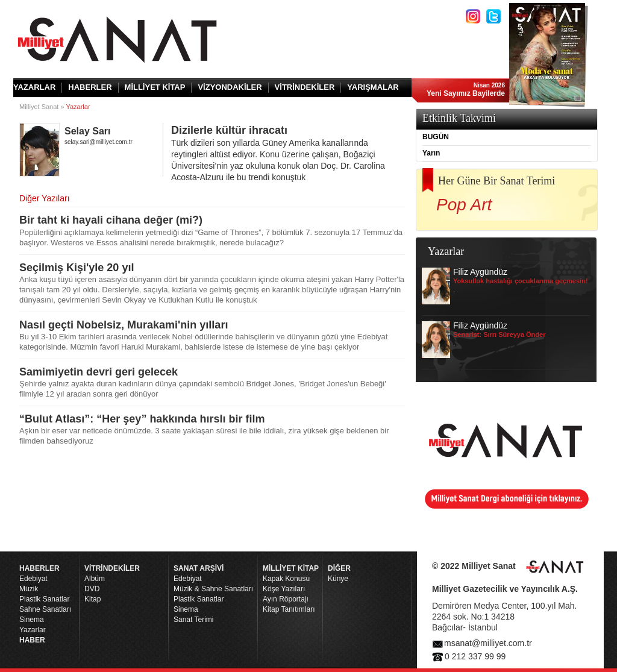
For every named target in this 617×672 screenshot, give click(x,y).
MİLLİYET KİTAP (155, 87)
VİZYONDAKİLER (230, 87)
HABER (32, 640)
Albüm (95, 579)
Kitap (92, 599)
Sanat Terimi (193, 620)
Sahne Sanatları (45, 609)
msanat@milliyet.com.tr (488, 643)
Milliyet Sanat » (42, 107)
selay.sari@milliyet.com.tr (99, 142)
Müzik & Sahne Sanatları (213, 589)
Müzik (29, 589)
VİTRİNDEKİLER (305, 87)
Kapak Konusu (286, 579)
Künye (338, 579)
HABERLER (90, 87)
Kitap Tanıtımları (289, 609)
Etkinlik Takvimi (459, 118)
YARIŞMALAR (373, 87)
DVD (92, 589)
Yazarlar (33, 630)
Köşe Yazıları (284, 589)
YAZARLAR (34, 87)
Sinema (32, 620)
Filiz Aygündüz (505, 286)
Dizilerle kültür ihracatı (288, 154)
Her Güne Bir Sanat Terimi (496, 181)
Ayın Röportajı (286, 599)
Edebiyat (33, 579)
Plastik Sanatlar (44, 599)
